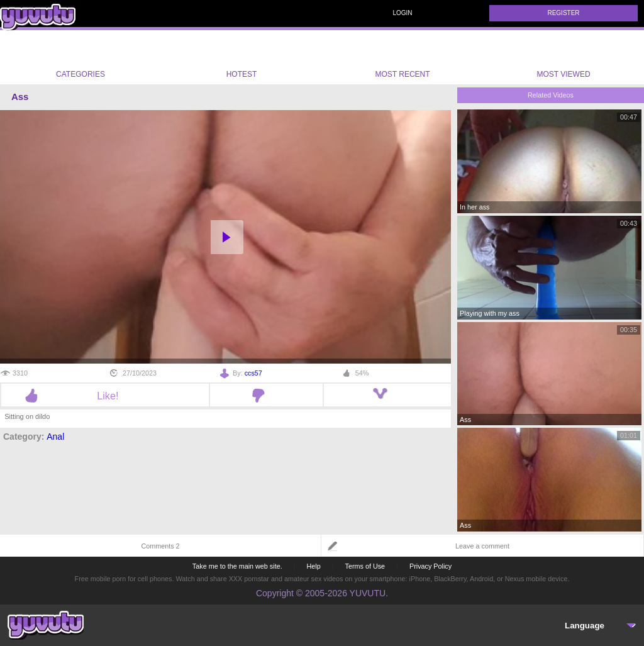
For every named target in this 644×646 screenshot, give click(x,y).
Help (313, 566)
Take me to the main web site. (237, 566)
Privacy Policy (430, 566)
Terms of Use (365, 566)
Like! (105, 396)
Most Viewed (563, 60)
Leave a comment (482, 546)
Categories (80, 57)
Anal (55, 437)
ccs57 (253, 373)
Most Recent (402, 57)
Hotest (241, 57)
